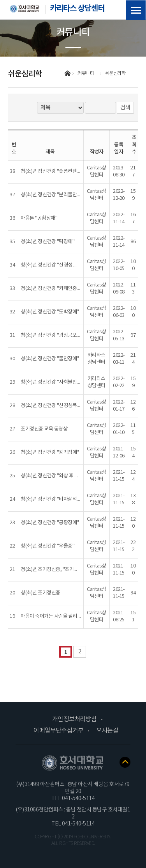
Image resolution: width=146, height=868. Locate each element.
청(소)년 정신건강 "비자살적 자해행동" (59, 499)
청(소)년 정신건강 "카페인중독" (52, 289)
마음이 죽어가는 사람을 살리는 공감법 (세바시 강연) (72, 616)
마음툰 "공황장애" (39, 218)
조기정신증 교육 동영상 (44, 429)
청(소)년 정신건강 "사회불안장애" (54, 382)
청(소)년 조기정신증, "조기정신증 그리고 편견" (67, 570)
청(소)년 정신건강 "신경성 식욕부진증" (59, 265)
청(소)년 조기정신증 (40, 593)
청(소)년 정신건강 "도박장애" (50, 312)
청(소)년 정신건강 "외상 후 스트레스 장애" (62, 476)
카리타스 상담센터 (57, 8)
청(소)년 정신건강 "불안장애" (50, 359)
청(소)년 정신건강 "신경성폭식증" (54, 406)
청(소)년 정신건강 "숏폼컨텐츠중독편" (59, 172)
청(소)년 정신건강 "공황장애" (50, 523)
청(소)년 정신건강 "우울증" (47, 546)
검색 (125, 108)
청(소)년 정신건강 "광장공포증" (52, 335)
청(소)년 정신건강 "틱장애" (47, 242)
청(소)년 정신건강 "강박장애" (50, 453)
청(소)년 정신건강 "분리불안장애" (54, 195)
